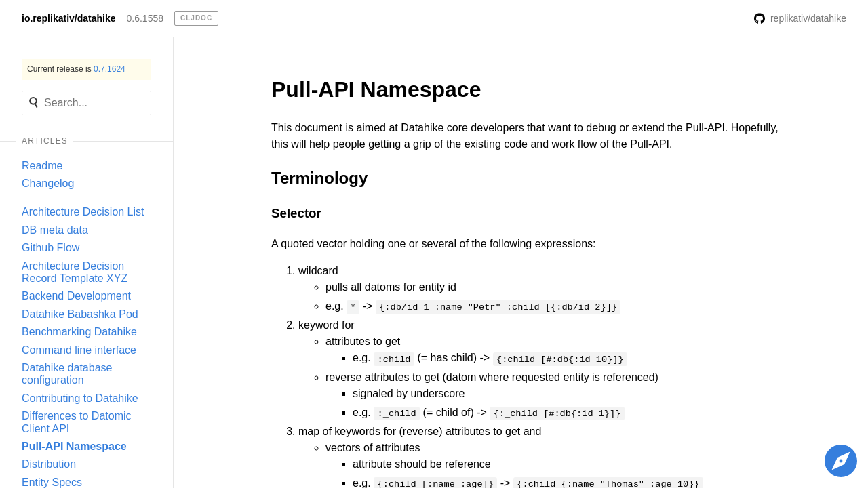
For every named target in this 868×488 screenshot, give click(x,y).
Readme (42, 166)
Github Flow (51, 248)
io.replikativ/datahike (69, 18)
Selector (296, 213)
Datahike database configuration (67, 374)
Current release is (76, 69)
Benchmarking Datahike (79, 332)
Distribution (49, 464)
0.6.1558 (145, 18)
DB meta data (55, 230)
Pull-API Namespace (74, 446)
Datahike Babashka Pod (80, 314)
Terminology (319, 178)
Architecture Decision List (83, 212)
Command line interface (79, 350)
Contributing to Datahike (80, 398)
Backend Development (76, 296)
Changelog (48, 183)
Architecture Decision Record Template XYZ (75, 272)
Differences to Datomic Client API (77, 422)
